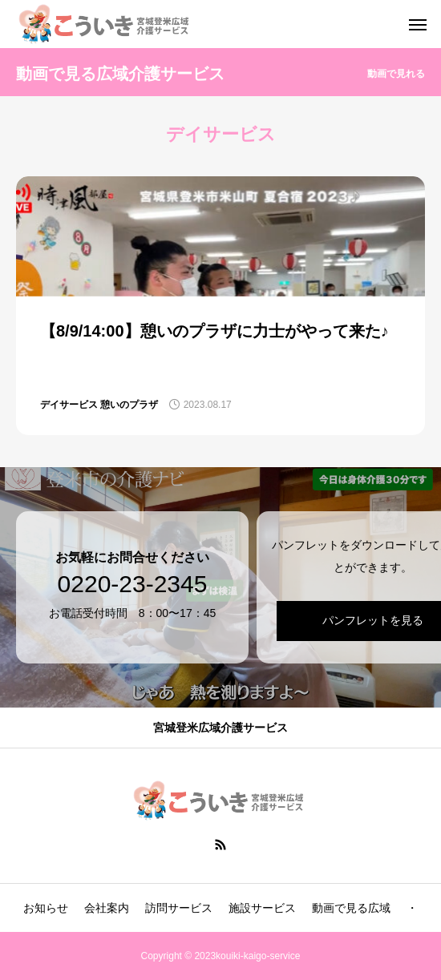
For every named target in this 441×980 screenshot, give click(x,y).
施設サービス (262, 908)
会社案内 (107, 908)
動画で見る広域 (351, 908)
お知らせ (46, 908)
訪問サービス (179, 908)
